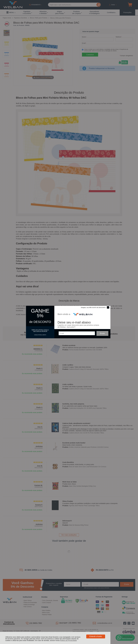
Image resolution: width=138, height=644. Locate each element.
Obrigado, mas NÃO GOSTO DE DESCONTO (93, 308)
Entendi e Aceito (96, 636)
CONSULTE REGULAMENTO (40, 335)
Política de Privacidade (68, 640)
